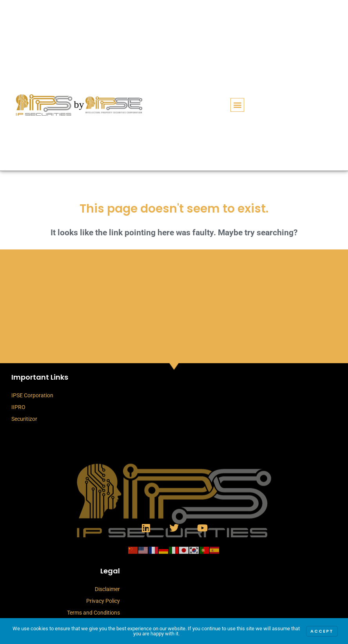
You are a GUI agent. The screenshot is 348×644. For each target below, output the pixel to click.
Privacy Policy (103, 601)
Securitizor (24, 419)
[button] (237, 105)
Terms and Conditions (93, 613)
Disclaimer (107, 589)
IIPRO (18, 407)
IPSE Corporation (32, 395)
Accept (322, 631)
